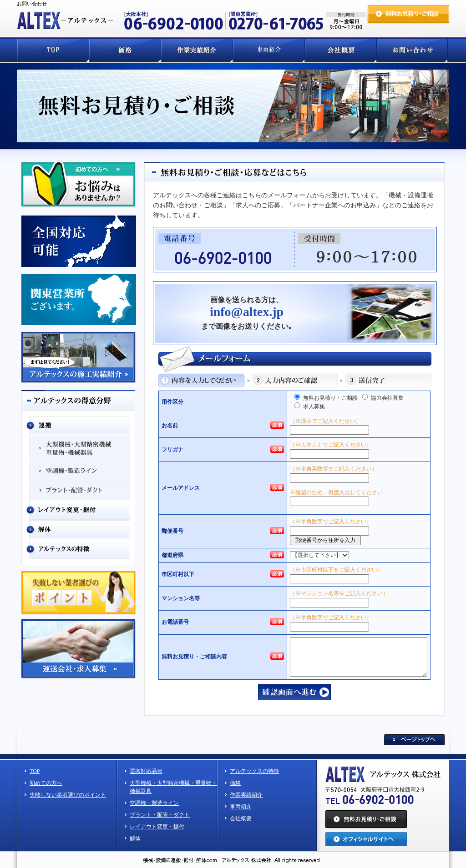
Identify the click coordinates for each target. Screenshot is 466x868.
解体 (135, 838)
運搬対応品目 (146, 771)
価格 (235, 783)
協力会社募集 (382, 397)
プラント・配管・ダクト (160, 815)
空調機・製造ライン (154, 803)
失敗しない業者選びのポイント (68, 795)
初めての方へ (46, 783)
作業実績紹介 (246, 795)
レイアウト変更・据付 (157, 827)
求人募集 (309, 406)
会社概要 (241, 818)
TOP (35, 771)
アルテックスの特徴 (254, 771)
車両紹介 (241, 807)
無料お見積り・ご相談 (325, 397)
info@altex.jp (247, 312)
